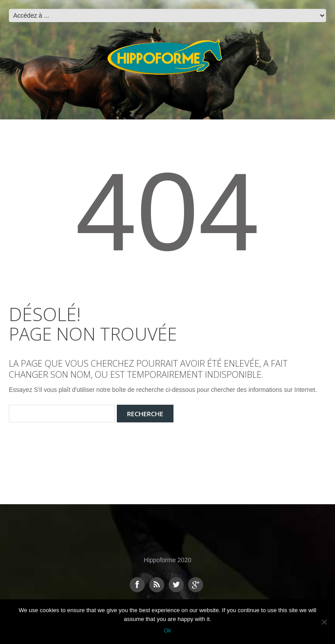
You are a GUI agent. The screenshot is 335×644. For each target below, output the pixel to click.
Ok (167, 631)
